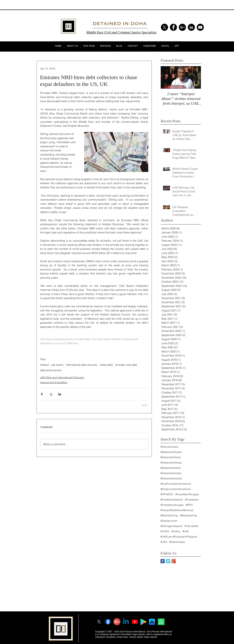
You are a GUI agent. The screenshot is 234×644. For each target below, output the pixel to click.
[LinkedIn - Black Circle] (191, 27)
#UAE (186, 531)
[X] (164, 27)
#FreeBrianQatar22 (172, 500)
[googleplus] (117, 622)
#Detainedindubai (171, 473)
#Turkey (176, 531)
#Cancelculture (169, 447)
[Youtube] (135, 622)
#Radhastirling (188, 516)
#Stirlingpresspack (171, 526)
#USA (164, 542)
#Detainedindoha (171, 468)
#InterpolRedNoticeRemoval (177, 510)
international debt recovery (82, 365)
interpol (44, 365)
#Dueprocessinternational (175, 489)
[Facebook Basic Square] (163, 561)
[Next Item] (195, 78)
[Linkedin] (126, 622)
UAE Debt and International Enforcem (62, 377)
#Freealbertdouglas (172, 505)
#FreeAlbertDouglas (187, 494)
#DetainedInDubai (171, 452)
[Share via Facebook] (42, 394)
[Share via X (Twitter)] (51, 394)
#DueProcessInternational (176, 484)
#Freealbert (192, 500)
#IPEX (189, 505)
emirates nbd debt (126, 365)
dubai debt (106, 365)
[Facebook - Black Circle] (173, 27)
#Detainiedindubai (171, 479)
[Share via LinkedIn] (60, 394)
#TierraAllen (192, 526)
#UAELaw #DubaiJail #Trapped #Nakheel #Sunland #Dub (181, 537)
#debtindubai (177, 542)
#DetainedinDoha (171, 457)
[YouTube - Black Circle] (200, 27)
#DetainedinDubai (171, 463)
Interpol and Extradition (54, 382)
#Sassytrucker (169, 521)
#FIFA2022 (167, 494)
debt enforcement (51, 370)
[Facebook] (108, 622)
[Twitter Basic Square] (168, 561)
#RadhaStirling (169, 516)
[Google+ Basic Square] (174, 561)
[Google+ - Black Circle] (182, 27)
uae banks (57, 365)
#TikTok (165, 531)
